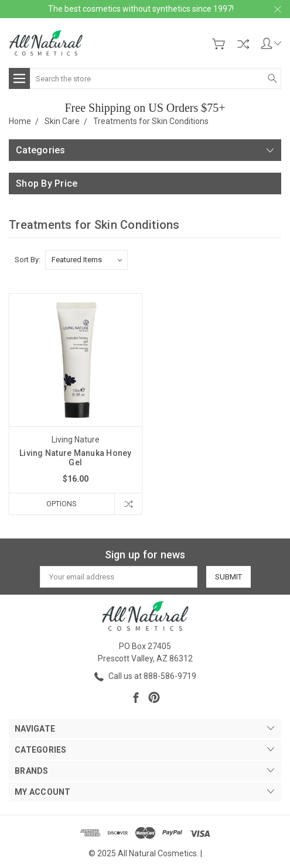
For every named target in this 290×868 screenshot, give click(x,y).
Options (62, 504)
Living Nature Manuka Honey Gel (76, 458)
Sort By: (28, 260)
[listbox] (86, 260)
